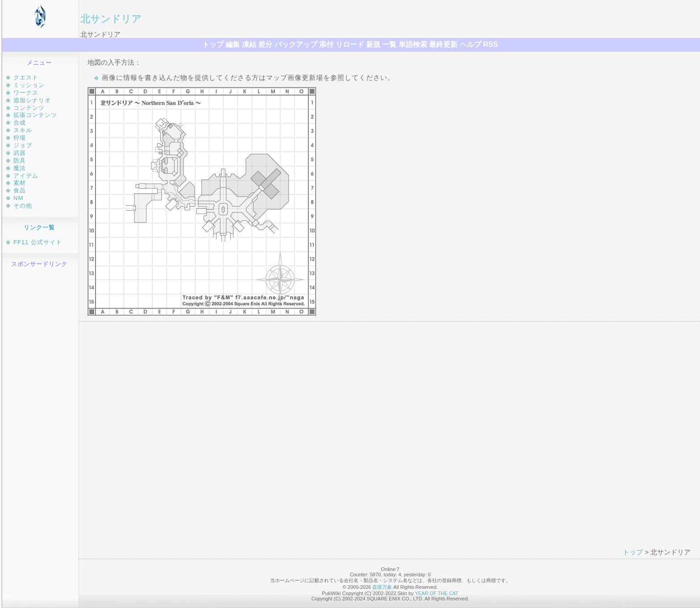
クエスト (26, 77)
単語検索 (413, 44)
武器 (20, 153)
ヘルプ (471, 44)
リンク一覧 (39, 227)
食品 (20, 190)
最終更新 (443, 44)
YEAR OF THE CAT (436, 593)
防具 (20, 160)
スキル (23, 130)
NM (18, 198)
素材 (20, 183)
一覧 (389, 44)
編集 (233, 44)
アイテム (26, 176)
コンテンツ (29, 108)
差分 (265, 44)
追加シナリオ (32, 100)
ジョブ (23, 145)
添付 (326, 44)
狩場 (20, 138)
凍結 (249, 44)
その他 (23, 206)
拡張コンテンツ (35, 115)
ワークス (26, 93)
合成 (20, 123)
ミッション (29, 85)
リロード (350, 44)
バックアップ (296, 44)
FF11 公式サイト (38, 242)
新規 (373, 44)
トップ (213, 44)
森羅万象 (382, 587)
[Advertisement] (40, 408)
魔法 (20, 168)
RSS (490, 44)
